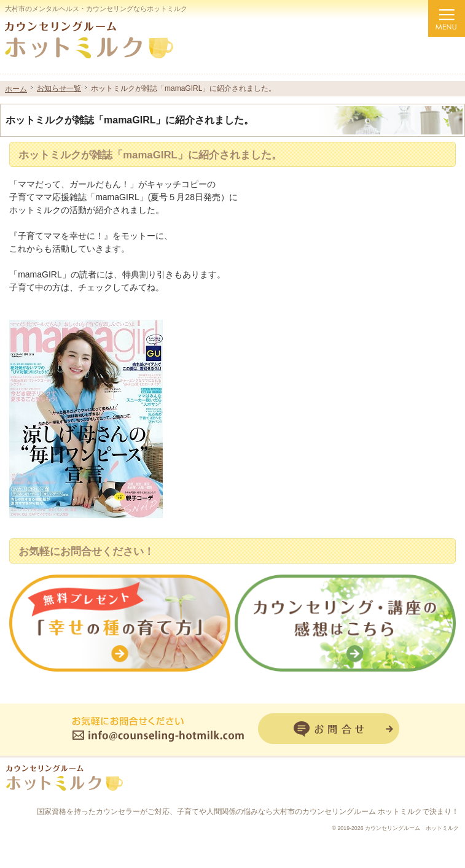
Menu (447, 18)
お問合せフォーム (329, 729)
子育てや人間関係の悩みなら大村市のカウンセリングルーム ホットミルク (299, 812)
